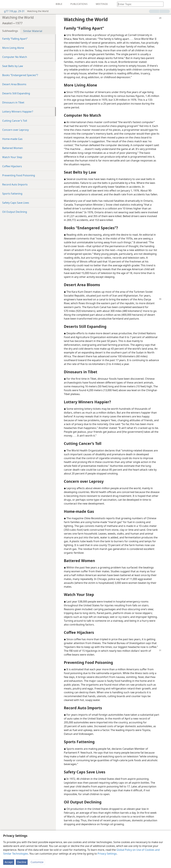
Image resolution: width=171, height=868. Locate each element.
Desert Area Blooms (14, 84)
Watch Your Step (12, 157)
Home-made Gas (12, 139)
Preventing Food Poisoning (19, 175)
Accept (9, 862)
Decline (22, 862)
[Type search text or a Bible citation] (139, 4)
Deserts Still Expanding (16, 93)
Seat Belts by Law (13, 66)
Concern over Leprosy (15, 130)
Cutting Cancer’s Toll (15, 121)
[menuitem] (5, 4)
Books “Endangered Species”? (20, 75)
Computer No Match (15, 57)
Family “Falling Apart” (15, 39)
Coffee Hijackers (12, 166)
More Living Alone (13, 48)
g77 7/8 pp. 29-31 (13, 11)
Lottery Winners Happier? (18, 112)
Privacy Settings (107, 854)
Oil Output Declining (15, 212)
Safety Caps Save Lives (16, 203)
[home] (5, 4)
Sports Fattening (12, 194)
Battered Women (13, 148)
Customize (37, 862)
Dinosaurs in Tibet (13, 102)
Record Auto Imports (15, 184)
